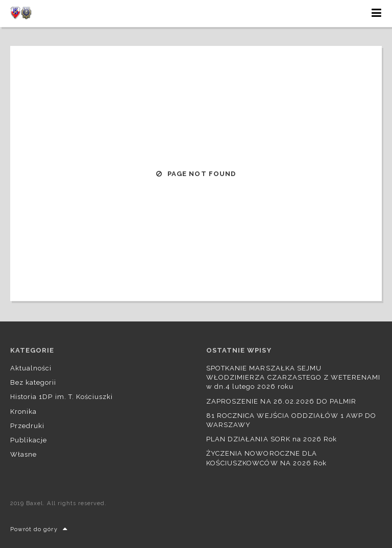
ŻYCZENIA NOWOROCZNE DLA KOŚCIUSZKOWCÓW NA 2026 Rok (266, 458)
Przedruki (27, 426)
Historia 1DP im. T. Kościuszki (62, 397)
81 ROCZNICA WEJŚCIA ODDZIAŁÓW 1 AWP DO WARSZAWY (291, 420)
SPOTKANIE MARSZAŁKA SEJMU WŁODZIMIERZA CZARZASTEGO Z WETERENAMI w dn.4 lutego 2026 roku (293, 377)
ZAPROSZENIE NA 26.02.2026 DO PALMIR (281, 401)
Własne (23, 454)
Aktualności (31, 368)
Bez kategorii (33, 382)
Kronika (23, 412)
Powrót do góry (39, 529)
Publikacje (29, 440)
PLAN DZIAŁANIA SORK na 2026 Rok (272, 439)
